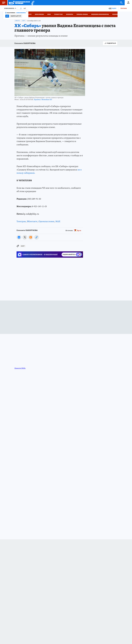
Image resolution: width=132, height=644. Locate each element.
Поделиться (110, 43)
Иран (49, 14)
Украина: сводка (82, 14)
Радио (114, 8)
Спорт (24, 21)
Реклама (124, 8)
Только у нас (58, 14)
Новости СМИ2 (20, 368)
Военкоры (70, 14)
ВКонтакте (32, 221)
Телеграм (21, 221)
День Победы (39, 14)
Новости (28, 14)
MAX (58, 221)
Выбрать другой (16, 16)
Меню (3, 3)
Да (7, 16)
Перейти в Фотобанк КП (43, 100)
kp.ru (79, 230)
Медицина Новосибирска (100, 14)
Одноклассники (46, 221)
